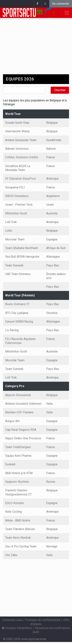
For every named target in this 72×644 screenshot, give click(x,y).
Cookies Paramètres (17, 628)
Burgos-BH (12, 421)
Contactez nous (13, 620)
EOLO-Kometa (14, 503)
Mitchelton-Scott (16, 213)
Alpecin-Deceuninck (18, 395)
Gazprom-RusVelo (17, 482)
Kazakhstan (54, 140)
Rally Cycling (13, 512)
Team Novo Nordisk (18, 538)
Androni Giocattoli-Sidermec (23, 404)
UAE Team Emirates (18, 274)
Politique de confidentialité (43, 620)
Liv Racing (12, 330)
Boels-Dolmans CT (17, 304)
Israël (50, 205)
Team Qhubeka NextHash (22, 248)
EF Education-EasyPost (20, 179)
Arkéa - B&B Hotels (18, 520)
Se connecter (61, 4)
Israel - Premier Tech (19, 205)
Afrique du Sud (56, 248)
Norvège (52, 546)
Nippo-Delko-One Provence (23, 438)
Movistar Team (15, 239)
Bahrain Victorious (17, 149)
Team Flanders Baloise (20, 529)
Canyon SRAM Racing (19, 322)
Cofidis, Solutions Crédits (22, 157)
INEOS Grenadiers (17, 196)
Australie (52, 213)
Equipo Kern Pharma (18, 456)
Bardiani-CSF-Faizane (19, 412)
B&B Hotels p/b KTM (19, 473)
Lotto (9, 231)
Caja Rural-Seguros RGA (21, 430)
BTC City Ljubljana (17, 313)
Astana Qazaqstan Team (21, 140)
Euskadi (10, 464)
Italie (49, 404)
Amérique (52, 179)
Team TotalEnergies (18, 447)
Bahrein (51, 149)
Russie (51, 482)
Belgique (52, 123)
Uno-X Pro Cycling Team (21, 546)
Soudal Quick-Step (17, 123)
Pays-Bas (53, 265)
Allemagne (53, 257)
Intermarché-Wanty (17, 131)
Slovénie (52, 313)
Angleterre (53, 196)
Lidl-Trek (11, 222)
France (51, 157)
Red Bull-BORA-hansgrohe (22, 257)
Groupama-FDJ (15, 187)
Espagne (52, 239)
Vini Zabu (11, 555)
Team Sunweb (14, 265)
